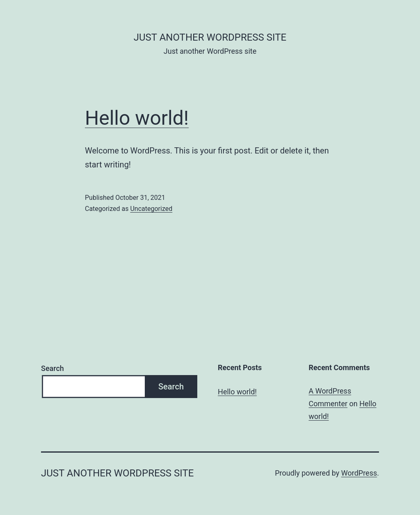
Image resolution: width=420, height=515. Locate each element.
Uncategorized (151, 209)
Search (52, 368)
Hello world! (137, 118)
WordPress (359, 473)
